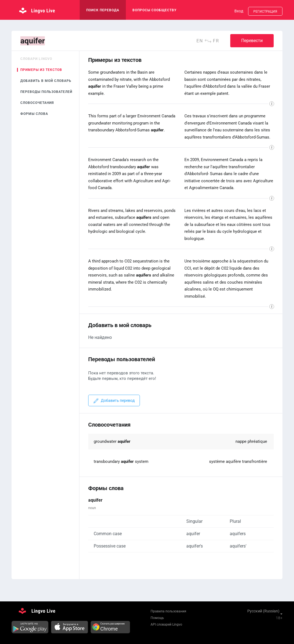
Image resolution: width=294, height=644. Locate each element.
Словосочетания (37, 103)
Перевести (252, 41)
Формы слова (34, 114)
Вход (239, 11)
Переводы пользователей (46, 92)
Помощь (157, 618)
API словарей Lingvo (166, 624)
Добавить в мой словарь (46, 81)
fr (216, 41)
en (200, 41)
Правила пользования (168, 611)
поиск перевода (103, 10)
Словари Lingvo (36, 59)
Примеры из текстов (41, 70)
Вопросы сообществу (155, 10)
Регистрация (265, 12)
